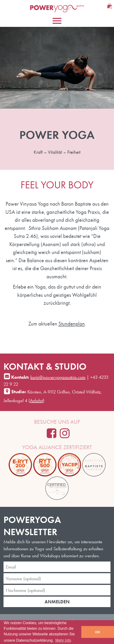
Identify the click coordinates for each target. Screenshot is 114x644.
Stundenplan (72, 324)
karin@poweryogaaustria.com (58, 377)
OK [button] (98, 632)
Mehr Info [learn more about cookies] (63, 640)
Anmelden (57, 602)
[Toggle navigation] (57, 21)
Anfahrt (36, 401)
